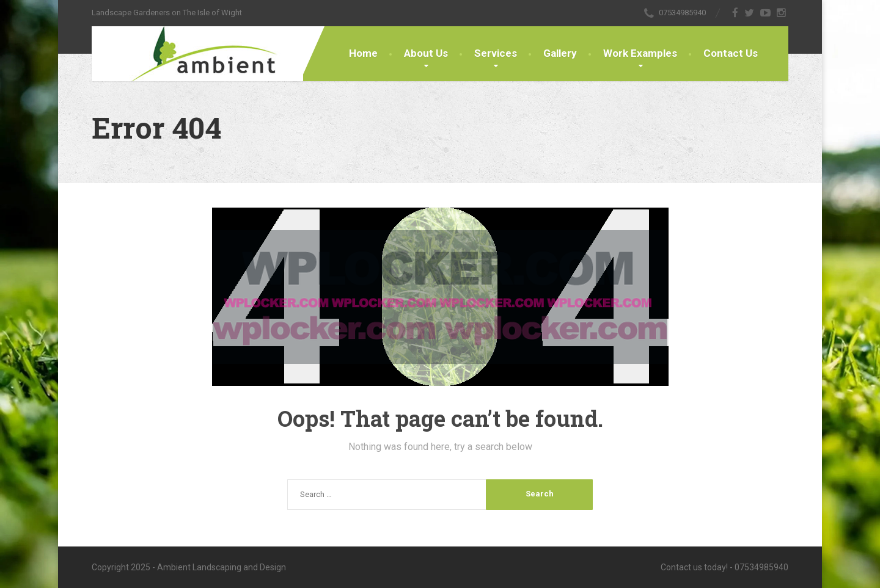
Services (496, 53)
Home (363, 53)
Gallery (560, 53)
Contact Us (731, 53)
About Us (426, 53)
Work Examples (640, 53)
